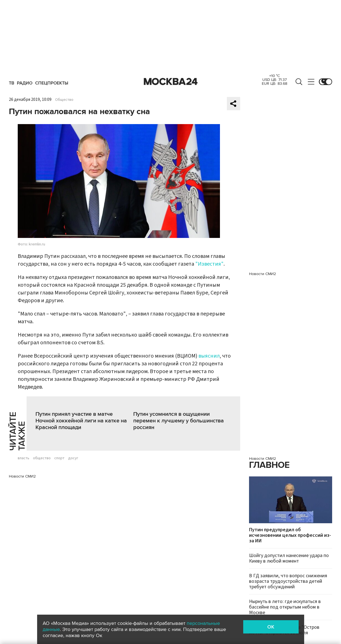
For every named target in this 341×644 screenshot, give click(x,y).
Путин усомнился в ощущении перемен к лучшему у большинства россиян (179, 421)
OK (271, 627)
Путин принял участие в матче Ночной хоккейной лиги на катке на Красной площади (81, 421)
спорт (59, 458)
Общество (64, 100)
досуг (73, 458)
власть (24, 458)
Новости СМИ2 (22, 476)
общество (42, 458)
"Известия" (209, 264)
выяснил (209, 356)
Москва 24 (171, 82)
